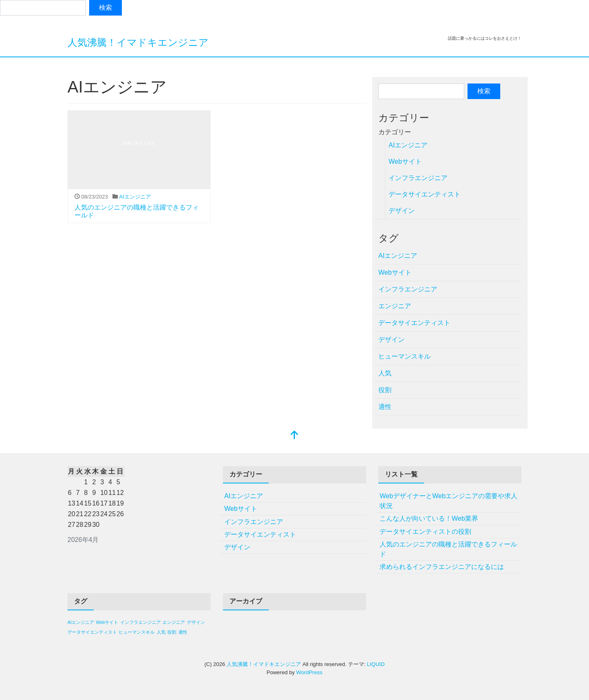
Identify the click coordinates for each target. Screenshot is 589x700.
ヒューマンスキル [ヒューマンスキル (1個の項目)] (137, 632)
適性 (385, 407)
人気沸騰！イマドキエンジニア (138, 42)
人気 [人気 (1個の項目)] (161, 632)
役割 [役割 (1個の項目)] (172, 632)
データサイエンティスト (425, 194)
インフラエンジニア (418, 178)
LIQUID (376, 664)
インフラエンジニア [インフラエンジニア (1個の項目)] (141, 622)
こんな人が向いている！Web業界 (429, 518)
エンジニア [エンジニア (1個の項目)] (174, 622)
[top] (294, 436)
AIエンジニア (135, 197)
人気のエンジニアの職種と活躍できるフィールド (448, 549)
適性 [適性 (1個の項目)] (183, 632)
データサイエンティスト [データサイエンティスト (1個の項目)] (92, 632)
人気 (385, 373)
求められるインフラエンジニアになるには (442, 567)
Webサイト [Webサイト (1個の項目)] (107, 622)
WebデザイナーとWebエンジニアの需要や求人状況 (448, 501)
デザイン (402, 211)
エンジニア (395, 306)
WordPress (309, 672)
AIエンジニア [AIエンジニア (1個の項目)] (81, 622)
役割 (385, 390)
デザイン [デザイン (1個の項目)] (196, 622)
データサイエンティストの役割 (425, 532)
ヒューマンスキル (405, 356)
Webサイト (405, 161)
